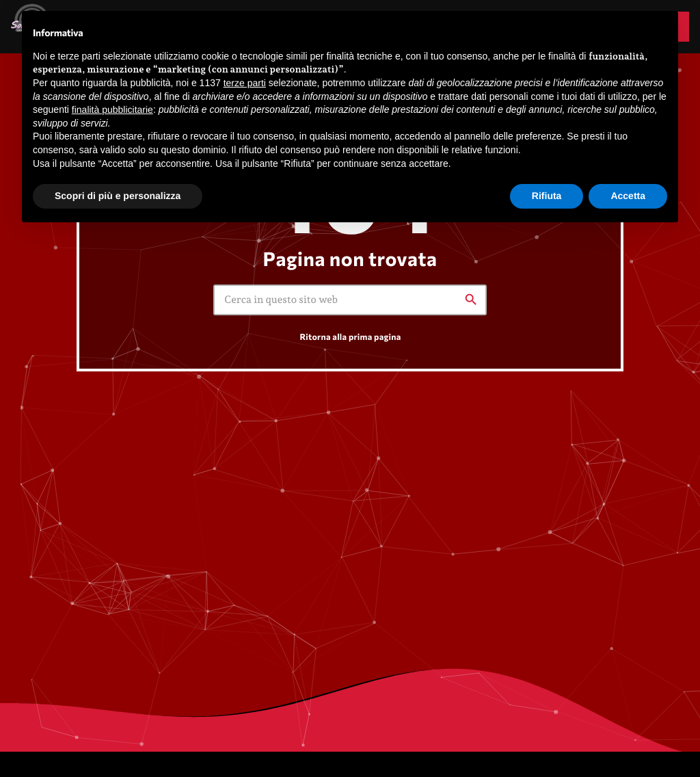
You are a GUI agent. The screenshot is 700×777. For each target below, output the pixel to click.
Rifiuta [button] (547, 196)
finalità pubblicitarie (112, 109)
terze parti (245, 83)
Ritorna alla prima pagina (350, 337)
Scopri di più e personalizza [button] (118, 196)
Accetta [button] (628, 196)
